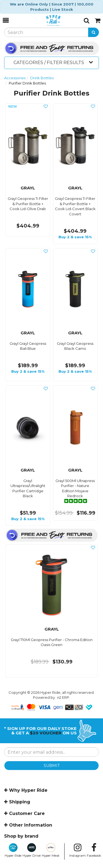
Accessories (15, 78)
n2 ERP (63, 697)
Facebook (94, 850)
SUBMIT (52, 766)
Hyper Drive (32, 850)
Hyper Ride (13, 850)
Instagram (77, 850)
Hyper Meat (51, 850)
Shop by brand (21, 836)
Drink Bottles (42, 78)
